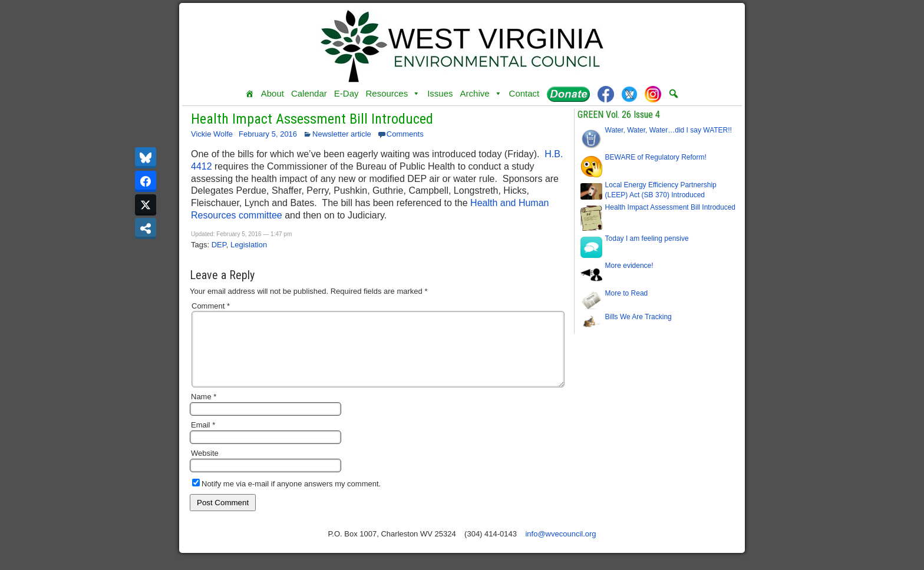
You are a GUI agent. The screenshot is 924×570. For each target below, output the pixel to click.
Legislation (249, 245)
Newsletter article (342, 134)
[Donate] (568, 94)
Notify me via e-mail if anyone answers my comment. (286, 498)
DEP (219, 245)
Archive (481, 94)
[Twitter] (629, 94)
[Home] (250, 94)
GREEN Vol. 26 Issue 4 (619, 115)
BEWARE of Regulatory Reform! (656, 157)
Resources (393, 94)
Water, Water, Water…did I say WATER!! (669, 130)
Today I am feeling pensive (647, 238)
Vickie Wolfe (212, 134)
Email (203, 439)
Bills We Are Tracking (638, 317)
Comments (405, 134)
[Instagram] (653, 94)
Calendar (309, 93)
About (273, 93)
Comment (211, 306)
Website (205, 467)
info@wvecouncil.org (560, 548)
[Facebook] (606, 94)
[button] (674, 94)
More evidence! (629, 266)
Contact (524, 93)
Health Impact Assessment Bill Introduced (312, 119)
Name (204, 411)
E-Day (346, 93)
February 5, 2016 (268, 134)
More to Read (627, 293)
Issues (440, 93)
